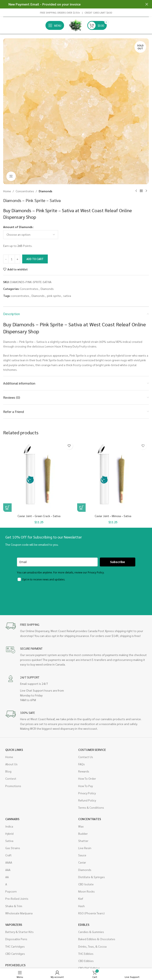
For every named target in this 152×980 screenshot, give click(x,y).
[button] (7, 508)
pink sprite (54, 296)
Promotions (13, 786)
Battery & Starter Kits (19, 932)
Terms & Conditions (91, 807)
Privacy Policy (87, 793)
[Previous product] (136, 191)
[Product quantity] (12, 259)
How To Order (87, 778)
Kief (81, 898)
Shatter (83, 841)
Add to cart (35, 259)
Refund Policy (87, 800)
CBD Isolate (86, 884)
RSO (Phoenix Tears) (91, 913)
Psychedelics (15, 965)
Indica (9, 826)
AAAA (9, 862)
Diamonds (45, 191)
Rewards (84, 771)
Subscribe (118, 562)
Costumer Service (92, 750)
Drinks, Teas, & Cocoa (92, 946)
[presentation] (49, 595)
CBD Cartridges (15, 954)
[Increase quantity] (17, 259)
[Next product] (146, 191)
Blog (8, 771)
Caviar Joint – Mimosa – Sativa (113, 516)
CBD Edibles (86, 961)
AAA (8, 870)
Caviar (82, 862)
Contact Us (86, 757)
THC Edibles (86, 954)
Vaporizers (14, 925)
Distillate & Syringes (92, 877)
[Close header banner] (147, 4)
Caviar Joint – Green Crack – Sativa (39, 516)
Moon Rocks (86, 891)
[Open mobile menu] (55, 25)
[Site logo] (76, 25)
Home (7, 191)
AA (7, 877)
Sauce (82, 855)
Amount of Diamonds (18, 227)
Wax (81, 826)
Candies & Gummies (91, 932)
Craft (8, 855)
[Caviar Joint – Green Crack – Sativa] (39, 476)
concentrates (20, 296)
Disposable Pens (16, 939)
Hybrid (9, 833)
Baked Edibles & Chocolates (97, 939)
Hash (81, 906)
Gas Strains (13, 848)
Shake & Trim (14, 906)
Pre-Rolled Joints (17, 898)
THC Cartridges (15, 946)
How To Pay (86, 786)
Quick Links (14, 750)
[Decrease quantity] (6, 259)
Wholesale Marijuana (19, 913)
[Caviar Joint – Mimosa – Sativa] (113, 476)
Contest (11, 778)
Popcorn (11, 891)
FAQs (81, 764)
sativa (67, 296)
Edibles (84, 925)
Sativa (9, 841)
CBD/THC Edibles (89, 968)
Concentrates (25, 191)
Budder (83, 833)
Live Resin (85, 848)
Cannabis (12, 819)
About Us (11, 764)
